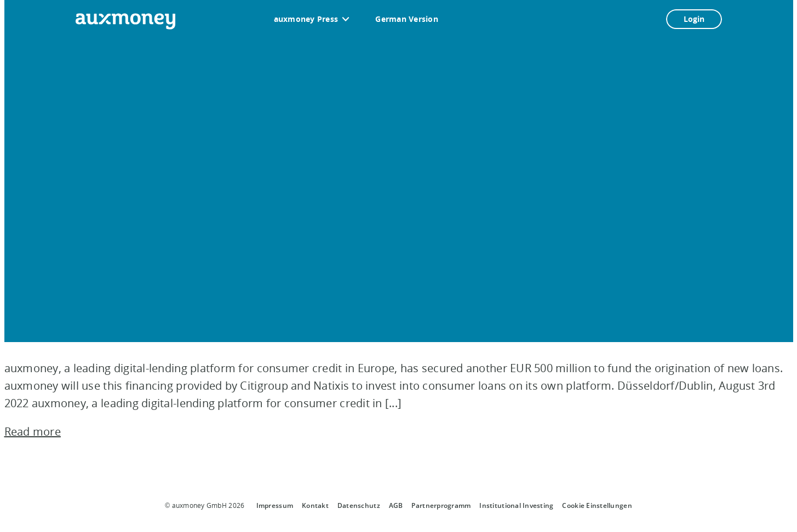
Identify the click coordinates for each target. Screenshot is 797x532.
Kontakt (315, 505)
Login (694, 19)
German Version (407, 19)
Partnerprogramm (441, 505)
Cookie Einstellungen (597, 505)
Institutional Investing (516, 505)
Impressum (275, 505)
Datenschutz (359, 505)
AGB (396, 505)
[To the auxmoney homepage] (125, 21)
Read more (33, 432)
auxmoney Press (306, 19)
